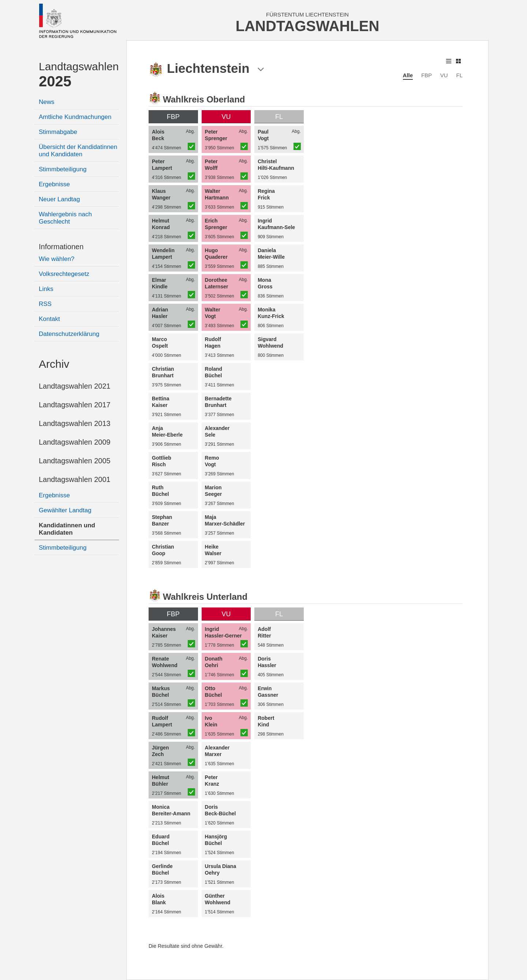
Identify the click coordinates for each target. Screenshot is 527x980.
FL (459, 75)
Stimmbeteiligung (63, 169)
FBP (427, 75)
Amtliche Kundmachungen (75, 117)
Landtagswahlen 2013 (75, 423)
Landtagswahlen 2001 (75, 479)
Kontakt (49, 319)
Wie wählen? (57, 259)
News (47, 102)
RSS (45, 304)
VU (444, 75)
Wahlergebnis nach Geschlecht (65, 218)
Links (46, 289)
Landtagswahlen (79, 75)
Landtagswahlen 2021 (75, 386)
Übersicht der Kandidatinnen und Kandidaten (78, 151)
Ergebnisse (54, 184)
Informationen (61, 247)
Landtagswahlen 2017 (75, 405)
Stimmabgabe (58, 132)
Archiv (54, 364)
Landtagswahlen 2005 (75, 461)
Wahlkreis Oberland (204, 99)
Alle (408, 75)
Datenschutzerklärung (69, 334)
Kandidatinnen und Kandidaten (67, 529)
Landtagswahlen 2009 (75, 442)
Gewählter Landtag (65, 510)
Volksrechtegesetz (64, 274)
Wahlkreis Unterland (205, 597)
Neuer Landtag (59, 199)
